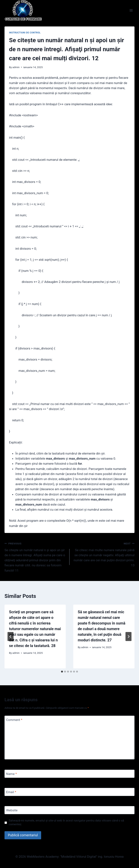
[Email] (69, 792)
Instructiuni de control (25, 33)
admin (16, 67)
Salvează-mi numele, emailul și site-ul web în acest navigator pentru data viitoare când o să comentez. (66, 822)
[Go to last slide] (11, 637)
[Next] (128, 637)
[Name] (69, 774)
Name (12, 774)
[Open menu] (131, 10)
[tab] (62, 672)
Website (12, 810)
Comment (14, 720)
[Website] (69, 810)
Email (11, 792)
